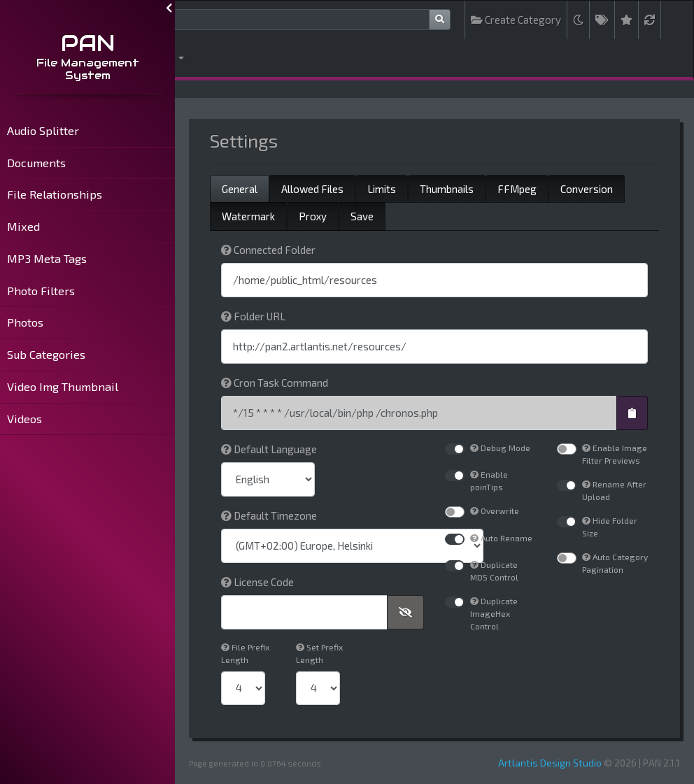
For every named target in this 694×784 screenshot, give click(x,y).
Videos (24, 419)
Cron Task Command (275, 383)
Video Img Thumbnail (63, 386)
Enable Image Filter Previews (615, 454)
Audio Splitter (43, 130)
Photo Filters (41, 291)
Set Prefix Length (319, 653)
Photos (25, 322)
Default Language (269, 449)
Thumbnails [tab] (447, 189)
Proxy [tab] (313, 216)
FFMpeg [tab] (517, 189)
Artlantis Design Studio (550, 763)
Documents (36, 163)
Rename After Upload (614, 490)
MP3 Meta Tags (47, 258)
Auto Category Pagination (615, 563)
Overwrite (495, 511)
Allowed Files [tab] (312, 189)
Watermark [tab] (248, 216)
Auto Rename (501, 538)
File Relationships (55, 194)
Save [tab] (362, 216)
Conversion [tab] (587, 189)
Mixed (23, 226)
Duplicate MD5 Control (494, 571)
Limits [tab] (382, 189)
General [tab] (240, 189)
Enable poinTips (489, 480)
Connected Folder (268, 250)
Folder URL (253, 316)
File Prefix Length (245, 653)
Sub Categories (46, 354)
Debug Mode (500, 448)
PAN (88, 43)
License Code (257, 582)
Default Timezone (269, 515)
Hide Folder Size (610, 527)
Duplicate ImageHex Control (494, 613)
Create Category (516, 20)
